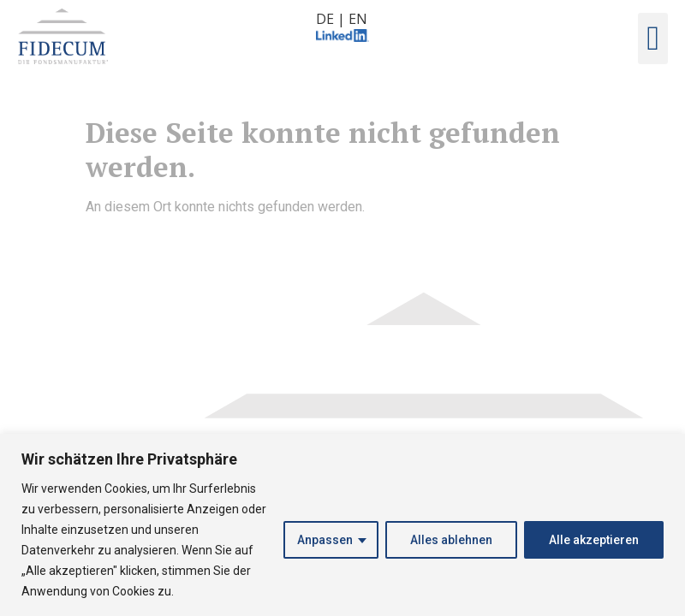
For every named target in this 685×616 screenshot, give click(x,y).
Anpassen (325, 540)
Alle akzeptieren (594, 540)
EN (358, 19)
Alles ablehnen (451, 540)
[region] (342, 525)
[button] (653, 38)
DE (325, 19)
